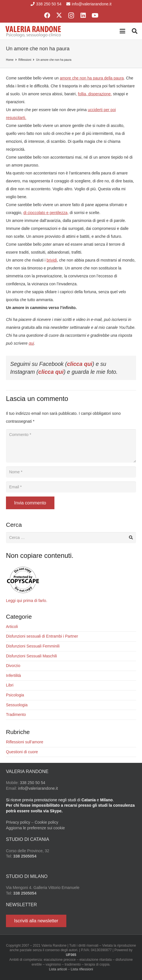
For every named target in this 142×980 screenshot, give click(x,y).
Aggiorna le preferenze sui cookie (35, 828)
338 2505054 (25, 856)
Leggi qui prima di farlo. (27, 601)
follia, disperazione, (95, 94)
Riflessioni (25, 60)
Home (10, 60)
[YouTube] (95, 16)
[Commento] (71, 446)
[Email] (71, 487)
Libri (10, 685)
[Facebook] (47, 16)
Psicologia (15, 695)
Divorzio (13, 666)
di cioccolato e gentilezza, (46, 213)
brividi (52, 260)
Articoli (12, 627)
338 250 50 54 (33, 783)
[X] (59, 16)
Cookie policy (46, 822)
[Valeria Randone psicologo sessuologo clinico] (33, 31)
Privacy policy (18, 822)
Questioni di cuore (22, 752)
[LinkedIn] (83, 16)
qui (31, 343)
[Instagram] (71, 16)
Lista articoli (58, 969)
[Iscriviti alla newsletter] (36, 921)
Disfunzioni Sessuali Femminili (33, 646)
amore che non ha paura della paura (92, 78)
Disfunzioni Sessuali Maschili (31, 656)
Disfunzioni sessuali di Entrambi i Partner (42, 636)
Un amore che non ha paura (54, 60)
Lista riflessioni (82, 969)
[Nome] (71, 472)
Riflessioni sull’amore (25, 742)
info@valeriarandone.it (38, 788)
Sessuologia (17, 705)
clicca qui (80, 364)
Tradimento (16, 715)
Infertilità (13, 675)
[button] (122, 31)
